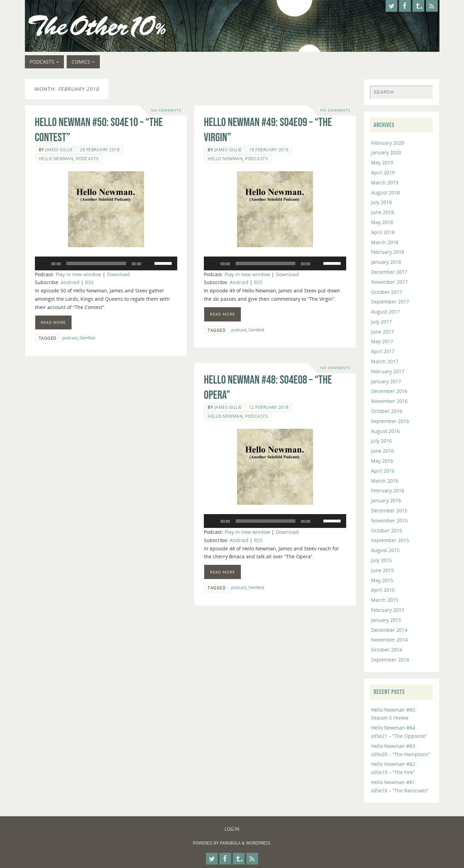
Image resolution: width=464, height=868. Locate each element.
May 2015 (382, 580)
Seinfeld (87, 338)
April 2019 (383, 172)
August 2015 (385, 550)
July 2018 (381, 202)
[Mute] (149, 263)
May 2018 (382, 222)
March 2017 (385, 361)
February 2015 (388, 610)
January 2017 (386, 381)
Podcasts (87, 158)
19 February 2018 (269, 150)
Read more (53, 322)
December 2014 (389, 630)
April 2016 (383, 471)
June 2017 (382, 332)
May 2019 (382, 162)
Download (118, 274)
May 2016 (382, 461)
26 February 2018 (100, 150)
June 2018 (382, 212)
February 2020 (388, 143)
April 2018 (383, 232)
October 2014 (387, 650)
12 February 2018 (269, 407)
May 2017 (382, 341)
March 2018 (385, 242)
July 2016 (381, 441)
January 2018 (386, 262)
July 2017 (381, 322)
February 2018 (388, 252)
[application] (106, 263)
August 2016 (385, 431)
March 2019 (385, 182)
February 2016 (388, 490)
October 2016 (387, 411)
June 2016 (382, 451)
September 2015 (390, 540)
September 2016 (390, 421)
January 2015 (386, 620)
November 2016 (389, 401)
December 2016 (389, 391)
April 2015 (383, 590)
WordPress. (259, 843)
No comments (166, 110)
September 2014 (390, 660)
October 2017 (387, 292)
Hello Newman (56, 158)
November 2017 (389, 282)
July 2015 (381, 560)
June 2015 (382, 570)
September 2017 (390, 302)
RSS (89, 282)
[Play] (44, 263)
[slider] (96, 263)
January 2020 (386, 152)
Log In (232, 829)
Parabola (230, 843)
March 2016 (385, 481)
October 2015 (387, 531)
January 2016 (386, 500)
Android (70, 282)
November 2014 (389, 640)
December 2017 (389, 272)
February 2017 (388, 371)
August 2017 (385, 312)
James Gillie (59, 150)
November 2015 (389, 520)
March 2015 (385, 600)
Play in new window (78, 274)
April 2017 (383, 351)
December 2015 (389, 510)
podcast (70, 338)
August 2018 (385, 192)
